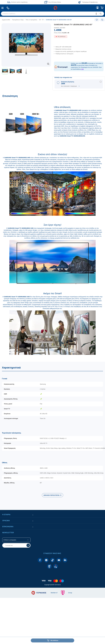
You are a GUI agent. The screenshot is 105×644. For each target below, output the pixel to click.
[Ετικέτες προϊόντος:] (26, 26)
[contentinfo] (52, 580)
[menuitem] (3, 8)
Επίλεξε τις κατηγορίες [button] (10, 540)
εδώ (82, 69)
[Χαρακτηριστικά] (52, 435)
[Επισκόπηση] (52, 227)
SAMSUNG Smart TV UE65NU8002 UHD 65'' (73, 25)
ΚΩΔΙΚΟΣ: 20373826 (60, 28)
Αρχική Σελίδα (6, 20)
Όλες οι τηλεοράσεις (31, 20)
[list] (40, 20)
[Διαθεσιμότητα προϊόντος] (79, 38)
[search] (52, 14)
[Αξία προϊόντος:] (79, 32)
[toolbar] (26, 71)
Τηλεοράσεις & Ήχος (18, 20)
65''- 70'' (42, 20)
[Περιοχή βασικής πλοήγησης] (52, 8)
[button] (96, 14)
